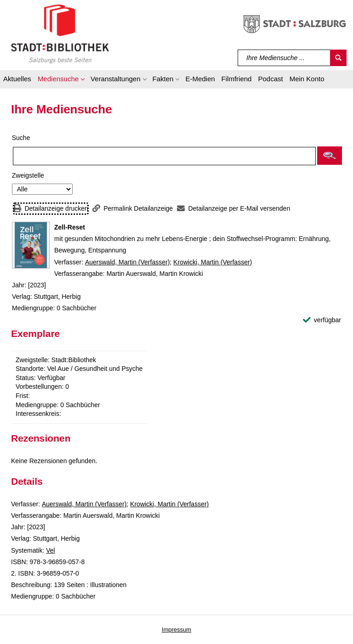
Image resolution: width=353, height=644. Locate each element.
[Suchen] (338, 58)
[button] (61, 80)
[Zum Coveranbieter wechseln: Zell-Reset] (31, 245)
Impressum (176, 630)
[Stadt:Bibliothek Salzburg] (60, 34)
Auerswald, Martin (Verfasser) (127, 262)
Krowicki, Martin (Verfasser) (213, 262)
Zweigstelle (28, 175)
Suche (21, 138)
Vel (50, 550)
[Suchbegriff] (284, 58)
